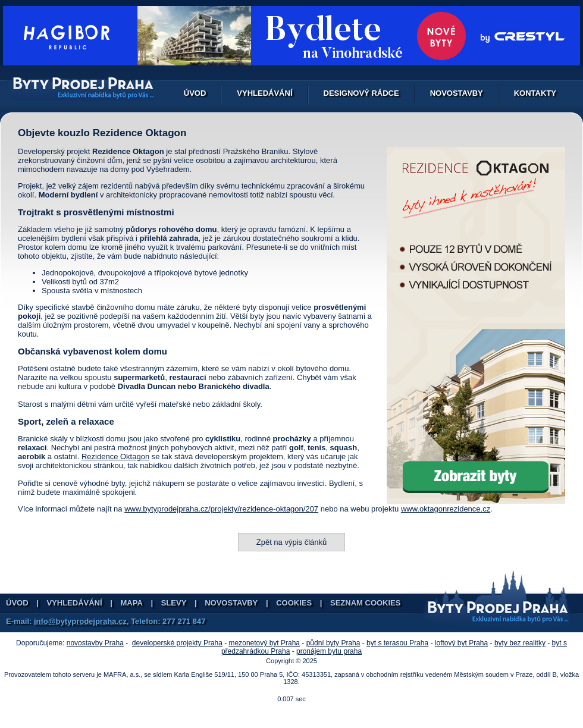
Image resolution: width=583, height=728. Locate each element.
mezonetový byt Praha (264, 643)
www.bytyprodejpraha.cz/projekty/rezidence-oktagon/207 (221, 509)
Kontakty (535, 93)
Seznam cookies (365, 603)
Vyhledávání (264, 93)
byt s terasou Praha (397, 643)
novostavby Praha (95, 643)
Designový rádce (361, 93)
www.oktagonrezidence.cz (446, 509)
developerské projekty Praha (177, 643)
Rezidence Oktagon (115, 456)
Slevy (174, 603)
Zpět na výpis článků (292, 542)
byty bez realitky (520, 643)
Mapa (132, 603)
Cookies (294, 603)
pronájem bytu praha (329, 651)
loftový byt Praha (461, 643)
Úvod (195, 93)
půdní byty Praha (333, 643)
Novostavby (457, 93)
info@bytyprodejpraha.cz (80, 621)
